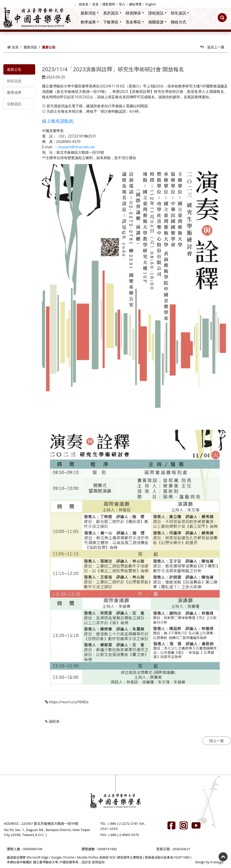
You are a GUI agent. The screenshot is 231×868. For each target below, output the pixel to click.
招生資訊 (180, 13)
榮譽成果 (14, 92)
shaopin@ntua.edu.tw (76, 147)
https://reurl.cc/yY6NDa (67, 702)
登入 (122, 4)
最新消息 (90, 13)
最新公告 (14, 69)
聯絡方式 (178, 22)
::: (75, 4)
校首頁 (84, 4)
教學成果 (90, 22)
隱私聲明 (109, 4)
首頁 (95, 4)
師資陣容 (135, 13)
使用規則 (98, 862)
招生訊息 (14, 81)
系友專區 (135, 22)
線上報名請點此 (58, 121)
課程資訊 (157, 13)
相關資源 (157, 22)
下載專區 (112, 22)
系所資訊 (112, 13)
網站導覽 (135, 4)
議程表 (52, 721)
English (151, 4)
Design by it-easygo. (210, 862)
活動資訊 (14, 104)
